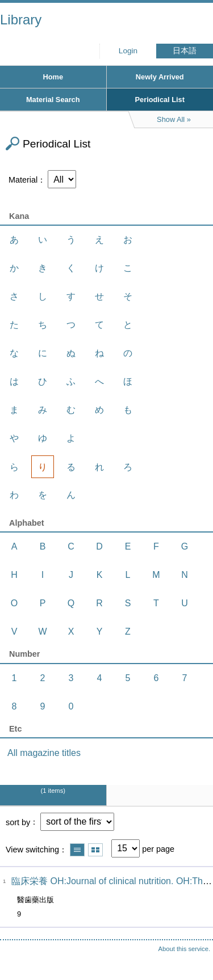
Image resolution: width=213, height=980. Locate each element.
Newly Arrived (160, 77)
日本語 (185, 51)
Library (21, 20)
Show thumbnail (95, 850)
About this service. (184, 949)
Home (53, 77)
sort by (18, 822)
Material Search (53, 100)
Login (128, 51)
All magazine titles (44, 753)
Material (23, 180)
